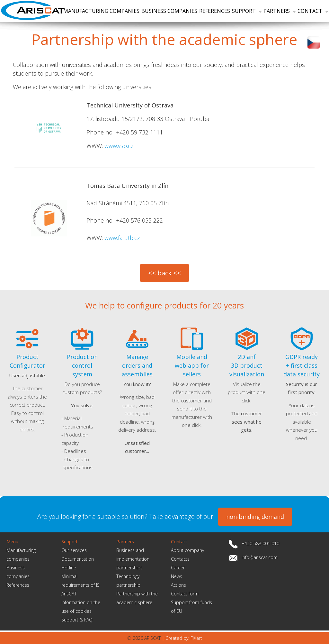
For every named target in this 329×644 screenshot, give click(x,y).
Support (247, 11)
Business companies (169, 11)
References (215, 11)
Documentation (78, 559)
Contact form (185, 594)
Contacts (180, 559)
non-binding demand (255, 517)
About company (187, 550)
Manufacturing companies (101, 11)
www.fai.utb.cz (122, 238)
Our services (74, 550)
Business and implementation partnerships (133, 559)
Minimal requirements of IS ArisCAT (80, 585)
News (177, 576)
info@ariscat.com (260, 557)
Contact (313, 11)
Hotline (69, 568)
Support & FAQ (77, 620)
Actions (178, 585)
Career (178, 568)
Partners (280, 11)
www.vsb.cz (119, 146)
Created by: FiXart (184, 638)
